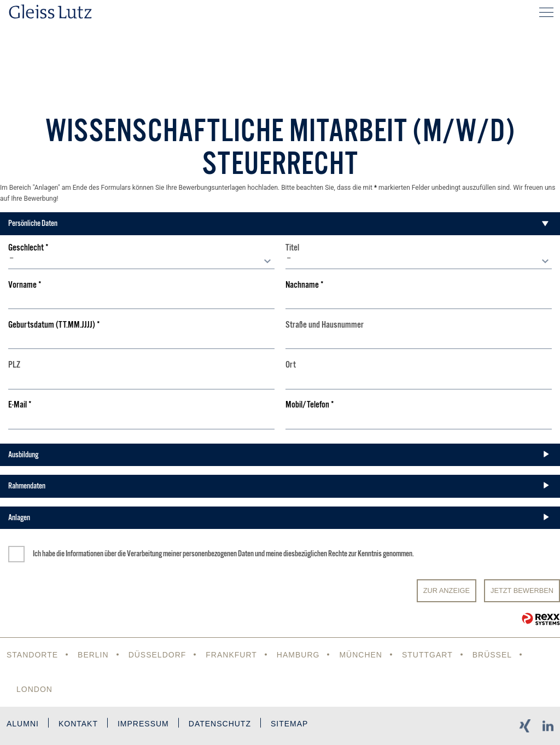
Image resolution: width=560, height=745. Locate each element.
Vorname (25, 285)
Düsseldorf (157, 655)
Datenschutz (220, 724)
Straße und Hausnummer (325, 325)
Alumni (23, 724)
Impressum (143, 724)
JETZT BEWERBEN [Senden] (522, 590)
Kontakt (78, 724)
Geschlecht (28, 248)
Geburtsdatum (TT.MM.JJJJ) (54, 325)
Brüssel (492, 655)
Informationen (84, 554)
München (361, 655)
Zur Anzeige (447, 590)
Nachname (305, 285)
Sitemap (289, 724)
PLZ (14, 365)
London (34, 689)
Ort (291, 365)
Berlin (93, 655)
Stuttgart (427, 655)
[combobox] (141, 261)
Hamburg (298, 655)
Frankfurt (231, 655)
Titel (292, 248)
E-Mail (20, 405)
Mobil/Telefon (310, 405)
